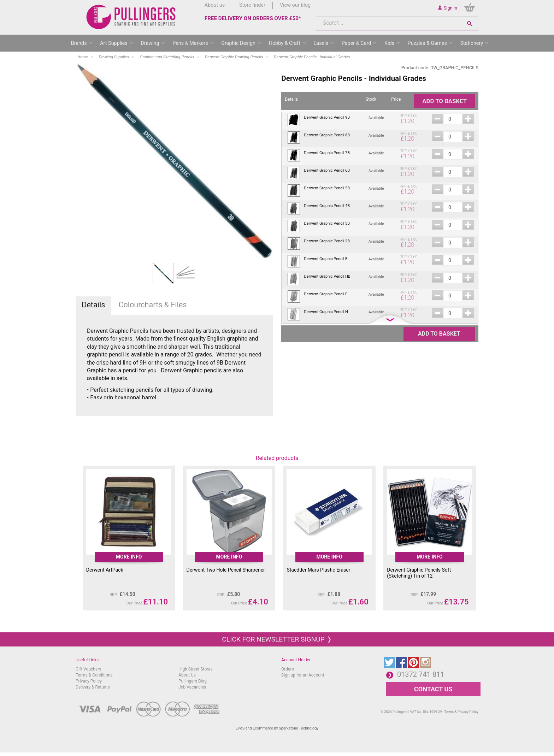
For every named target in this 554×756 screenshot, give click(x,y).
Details (93, 305)
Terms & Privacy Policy (461, 712)
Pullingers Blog (193, 681)
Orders (288, 669)
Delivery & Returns (93, 687)
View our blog (295, 5)
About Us (187, 675)
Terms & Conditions (94, 675)
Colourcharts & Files (152, 305)
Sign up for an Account (303, 675)
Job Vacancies (192, 687)
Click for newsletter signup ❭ (277, 639)
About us (215, 5)
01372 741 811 (421, 674)
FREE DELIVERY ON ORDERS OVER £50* (253, 18)
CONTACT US (433, 689)
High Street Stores (196, 669)
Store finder (252, 5)
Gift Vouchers (89, 669)
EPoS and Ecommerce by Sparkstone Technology (277, 728)
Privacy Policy (89, 681)
